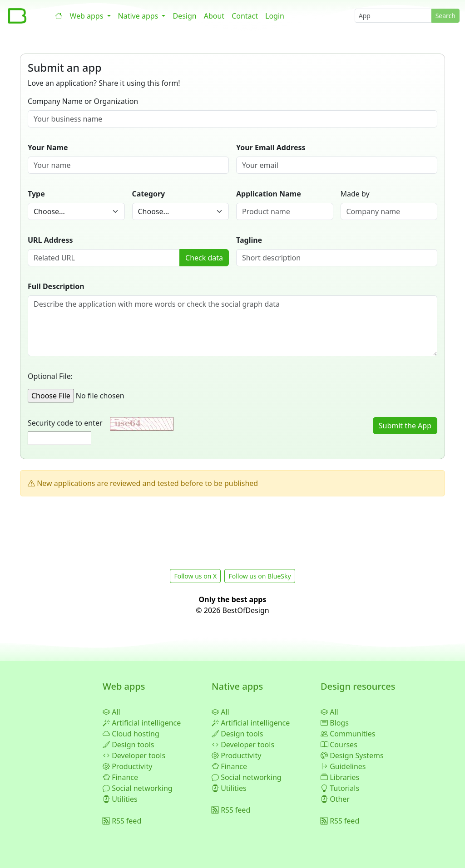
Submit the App (405, 426)
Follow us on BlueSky (260, 576)
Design (184, 16)
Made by (355, 194)
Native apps (139, 16)
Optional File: (50, 376)
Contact (245, 16)
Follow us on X (195, 576)
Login (275, 16)
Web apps (87, 16)
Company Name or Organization (83, 101)
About (214, 16)
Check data (204, 258)
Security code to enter (68, 423)
